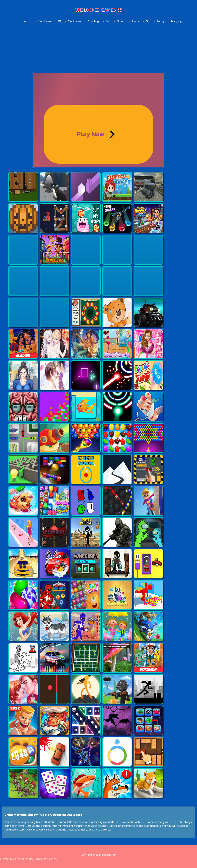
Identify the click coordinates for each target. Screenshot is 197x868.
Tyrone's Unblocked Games (41, 859)
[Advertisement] (98, 48)
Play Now (91, 134)
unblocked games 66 (12, 859)
